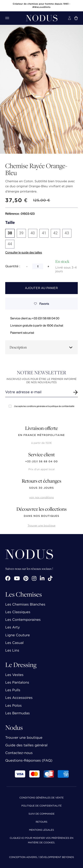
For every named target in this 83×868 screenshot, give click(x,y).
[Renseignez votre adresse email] (37, 392)
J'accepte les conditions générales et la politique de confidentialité (41, 406)
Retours (41, 822)
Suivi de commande (41, 814)
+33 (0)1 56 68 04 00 (42, 462)
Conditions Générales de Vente (41, 798)
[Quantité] (38, 266)
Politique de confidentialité (41, 806)
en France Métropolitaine (41, 435)
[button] (35, 143)
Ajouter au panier (41, 288)
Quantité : (13, 266)
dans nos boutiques (41, 516)
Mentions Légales (41, 830)
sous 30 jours (41, 488)
